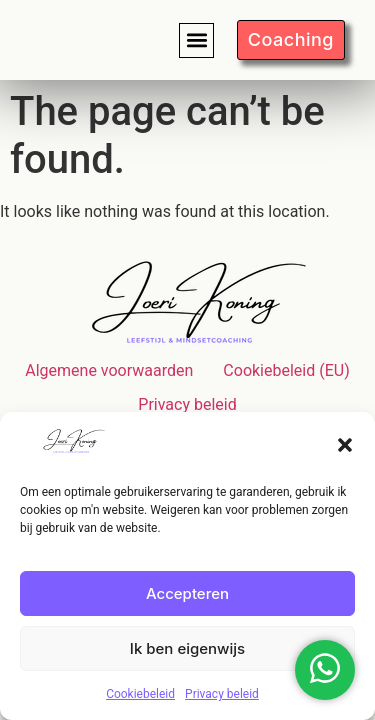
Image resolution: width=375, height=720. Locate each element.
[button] (345, 445)
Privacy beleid (222, 694)
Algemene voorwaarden (109, 370)
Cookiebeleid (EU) (286, 370)
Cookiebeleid (140, 694)
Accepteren (187, 593)
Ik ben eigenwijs (187, 648)
